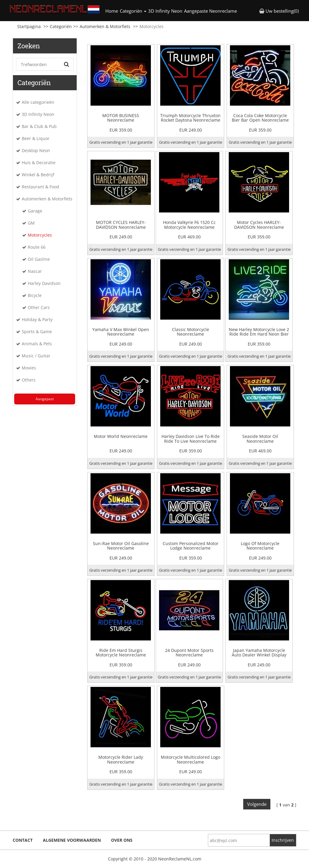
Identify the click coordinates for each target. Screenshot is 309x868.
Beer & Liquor (36, 138)
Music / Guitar (36, 356)
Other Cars (39, 307)
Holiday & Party (37, 319)
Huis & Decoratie (39, 163)
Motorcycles (40, 235)
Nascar (35, 271)
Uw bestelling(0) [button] (279, 11)
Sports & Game (37, 332)
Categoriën (61, 26)
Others (29, 380)
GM (31, 223)
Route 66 (37, 247)
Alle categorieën (38, 102)
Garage (35, 211)
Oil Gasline (39, 259)
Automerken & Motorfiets (105, 26)
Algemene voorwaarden (72, 840)
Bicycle (35, 295)
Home (112, 11)
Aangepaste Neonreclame (210, 11)
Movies (29, 368)
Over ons (122, 840)
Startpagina (29, 26)
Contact (23, 840)
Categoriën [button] (133, 11)
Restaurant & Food (40, 187)
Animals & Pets (37, 344)
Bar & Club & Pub (39, 126)
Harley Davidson (44, 283)
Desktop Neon (36, 150)
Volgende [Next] (257, 804)
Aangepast (45, 399)
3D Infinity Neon (165, 11)
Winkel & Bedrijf (38, 175)
